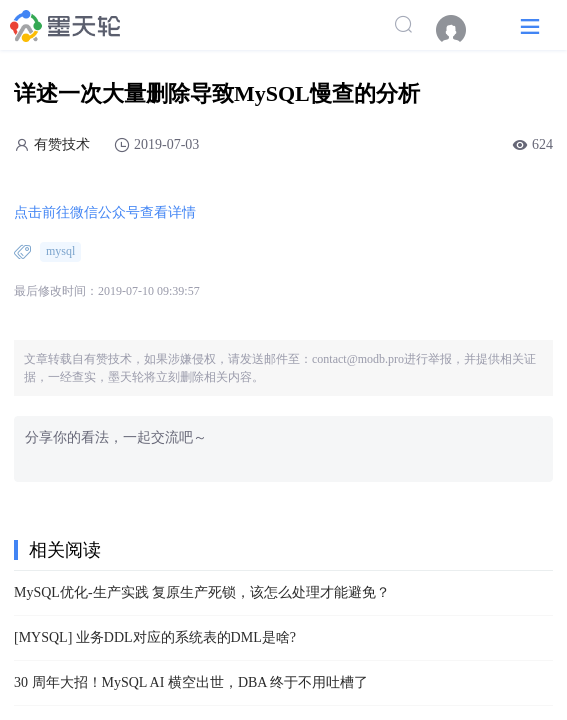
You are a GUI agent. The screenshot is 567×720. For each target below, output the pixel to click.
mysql (60, 251)
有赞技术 (62, 144)
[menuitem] (461, 30)
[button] (530, 25)
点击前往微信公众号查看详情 (105, 212)
